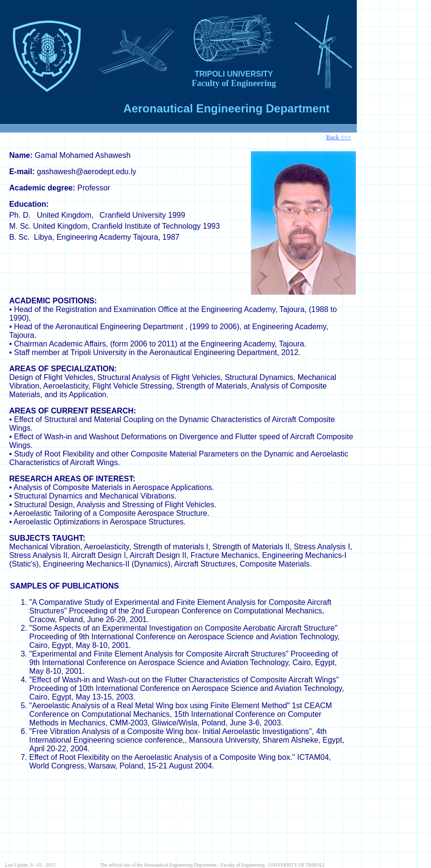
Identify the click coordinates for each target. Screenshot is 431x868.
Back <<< (339, 137)
